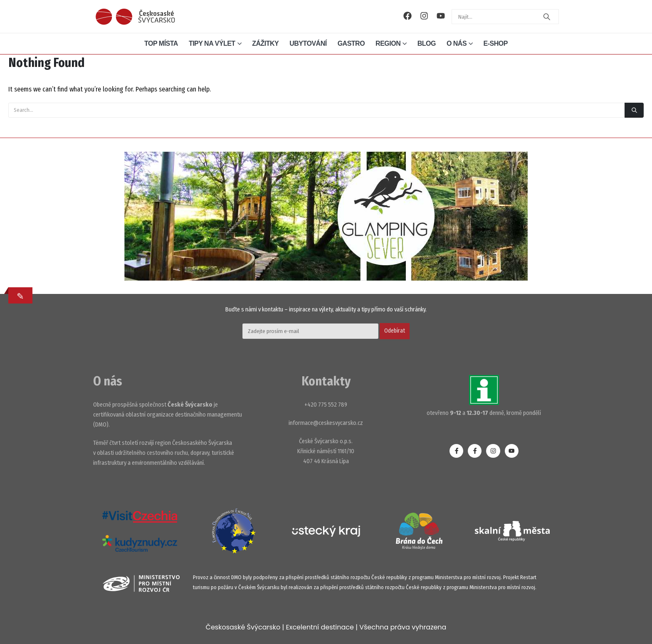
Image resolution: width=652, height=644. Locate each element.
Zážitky (265, 43)
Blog (427, 43)
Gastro (351, 43)
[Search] (547, 17)
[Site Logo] (135, 17)
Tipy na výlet (212, 43)
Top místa (161, 43)
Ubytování (308, 43)
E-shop (496, 43)
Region (388, 43)
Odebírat (395, 331)
